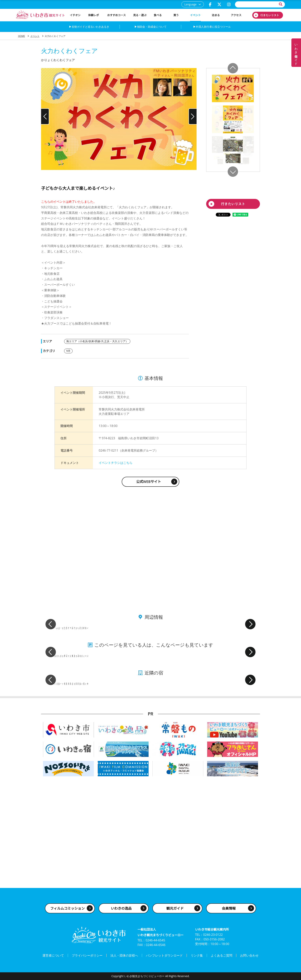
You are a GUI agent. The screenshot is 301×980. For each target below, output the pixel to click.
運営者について (53, 955)
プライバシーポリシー (87, 955)
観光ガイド (175, 908)
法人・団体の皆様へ (124, 955)
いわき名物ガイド (296, 53)
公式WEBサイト (149, 482)
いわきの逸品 (121, 908)
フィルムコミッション (67, 908)
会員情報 (229, 908)
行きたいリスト (268, 15)
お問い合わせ (249, 955)
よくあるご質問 (222, 955)
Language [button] (191, 4)
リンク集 (197, 955)
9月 (68, 351)
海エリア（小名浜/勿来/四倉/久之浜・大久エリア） (97, 341)
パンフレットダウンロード (164, 955)
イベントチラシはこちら (116, 463)
